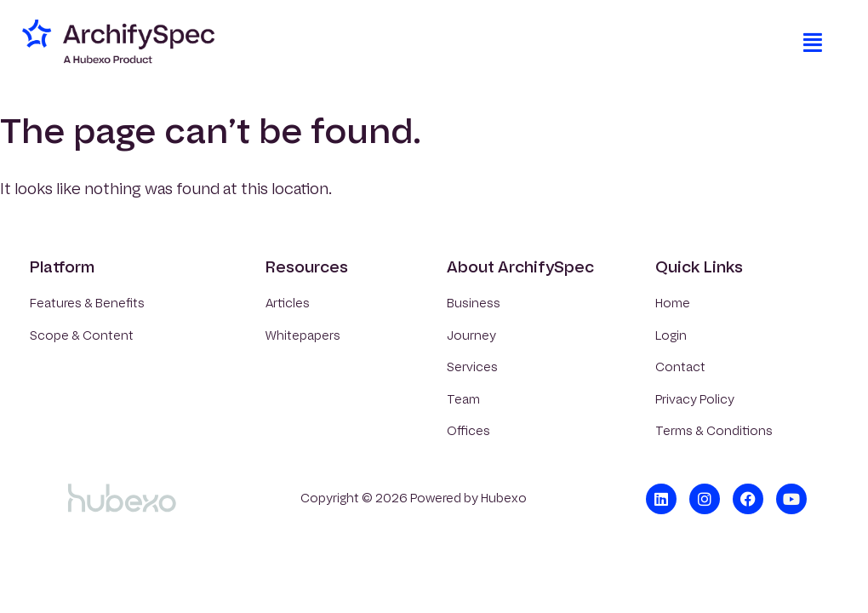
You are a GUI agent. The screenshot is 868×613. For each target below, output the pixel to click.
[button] (813, 43)
